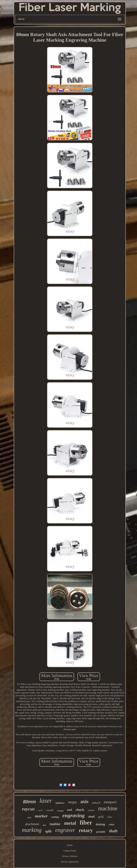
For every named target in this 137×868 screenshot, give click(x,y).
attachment (32, 824)
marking (32, 830)
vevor (41, 810)
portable (101, 832)
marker (41, 816)
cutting (55, 817)
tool (69, 810)
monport (110, 802)
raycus (28, 809)
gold (101, 817)
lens (44, 825)
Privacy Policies (70, 856)
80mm (29, 802)
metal (70, 823)
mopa (73, 802)
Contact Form (70, 851)
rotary (86, 830)
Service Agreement (70, 862)
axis (84, 802)
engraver (65, 830)
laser (46, 801)
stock (29, 818)
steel (91, 816)
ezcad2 (50, 810)
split (48, 831)
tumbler (55, 824)
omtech (96, 803)
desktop (100, 824)
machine (108, 808)
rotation (91, 810)
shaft (113, 831)
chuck (80, 810)
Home (70, 845)
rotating (60, 811)
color (112, 824)
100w (110, 817)
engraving (73, 815)
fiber (86, 823)
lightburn (60, 803)
